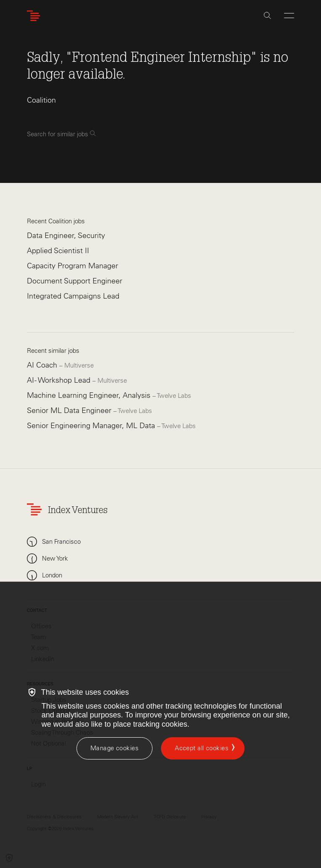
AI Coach (43, 365)
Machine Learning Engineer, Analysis (90, 395)
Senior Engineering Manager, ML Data (92, 426)
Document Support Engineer (75, 281)
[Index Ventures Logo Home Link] (35, 16)
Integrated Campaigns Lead (73, 296)
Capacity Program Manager (72, 266)
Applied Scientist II (58, 251)
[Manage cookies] (114, 748)
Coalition (41, 100)
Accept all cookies (202, 748)
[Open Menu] (289, 16)
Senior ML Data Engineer (70, 410)
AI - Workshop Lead (60, 380)
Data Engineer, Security (66, 236)
